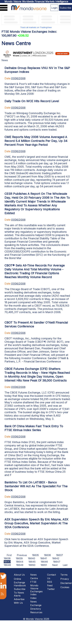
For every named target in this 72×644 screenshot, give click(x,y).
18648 (7, 565)
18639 (19, 558)
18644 (20, 562)
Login (54, 8)
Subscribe (66, 8)
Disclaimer (66, 583)
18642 (56, 558)
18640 (31, 558)
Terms (64, 575)
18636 (47, 555)
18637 (59, 555)
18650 (32, 565)
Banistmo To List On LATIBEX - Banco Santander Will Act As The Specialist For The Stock (36, 486)
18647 (57, 562)
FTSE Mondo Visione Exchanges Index (36, 588)
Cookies (65, 587)
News (5, 60)
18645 (32, 562)
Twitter (51, 589)
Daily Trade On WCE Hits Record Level (32, 101)
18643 (7, 562)
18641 (44, 558)
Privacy (65, 579)
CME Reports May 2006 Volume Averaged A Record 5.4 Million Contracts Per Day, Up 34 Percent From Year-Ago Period (36, 141)
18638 (7, 558)
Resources (36, 612)
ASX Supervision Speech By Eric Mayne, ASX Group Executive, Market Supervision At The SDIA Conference (36, 523)
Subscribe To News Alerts (20, 592)
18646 (44, 562)
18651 (44, 565)
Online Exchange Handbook (20, 582)
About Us (19, 575)
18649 (20, 565)
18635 (35, 555)
